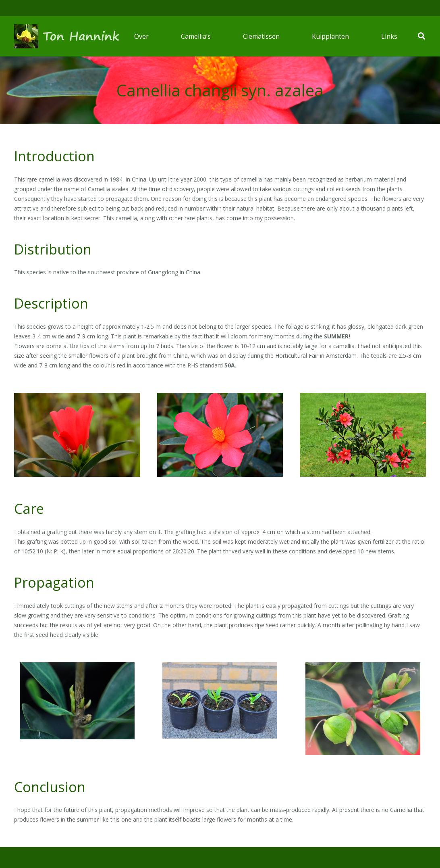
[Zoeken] (421, 36)
